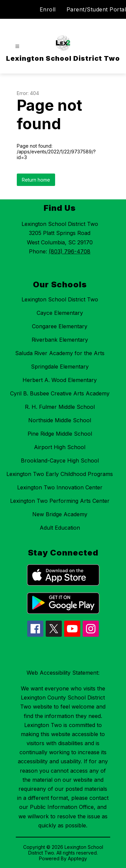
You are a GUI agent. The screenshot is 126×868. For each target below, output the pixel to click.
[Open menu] (17, 46)
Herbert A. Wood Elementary (60, 380)
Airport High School (60, 447)
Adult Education (60, 528)
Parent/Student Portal (96, 9)
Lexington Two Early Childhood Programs (60, 474)
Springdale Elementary (60, 367)
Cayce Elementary (60, 313)
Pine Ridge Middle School (60, 434)
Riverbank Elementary (60, 340)
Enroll (48, 9)
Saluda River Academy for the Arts (60, 353)
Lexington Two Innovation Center (60, 487)
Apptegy (77, 858)
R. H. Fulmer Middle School (60, 407)
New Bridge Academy (60, 514)
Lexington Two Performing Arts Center (60, 501)
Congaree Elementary (60, 326)
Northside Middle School (60, 420)
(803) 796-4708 (70, 251)
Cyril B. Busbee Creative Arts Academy (60, 393)
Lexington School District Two (60, 299)
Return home (36, 180)
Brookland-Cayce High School (60, 461)
